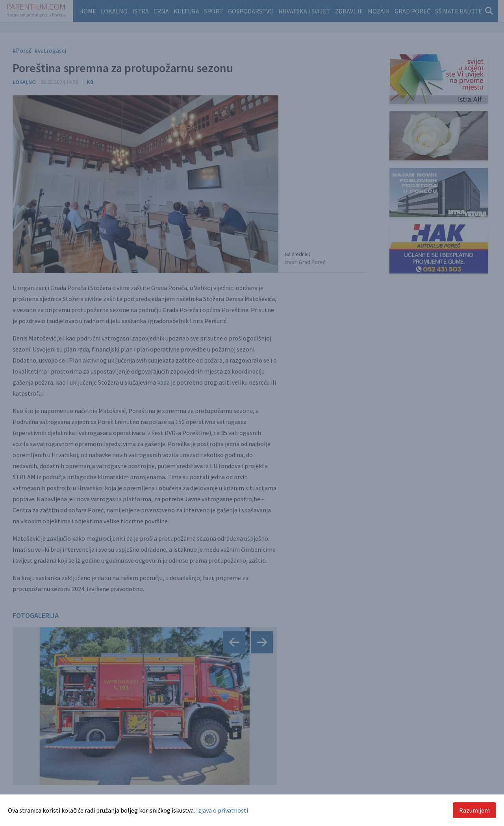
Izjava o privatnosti (222, 810)
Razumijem (474, 810)
